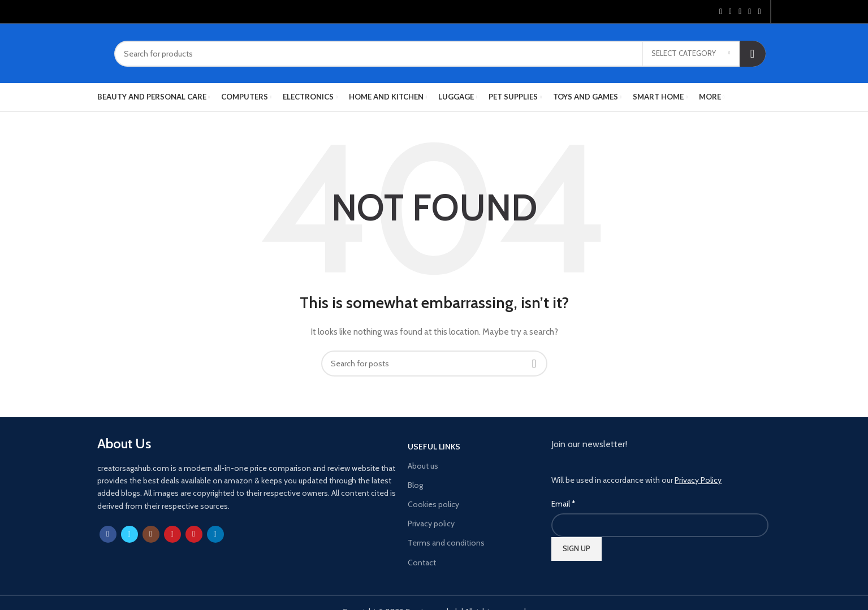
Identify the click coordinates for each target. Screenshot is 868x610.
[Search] (440, 54)
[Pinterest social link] (740, 12)
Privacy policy (431, 524)
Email (563, 504)
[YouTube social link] (172, 534)
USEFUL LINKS (434, 447)
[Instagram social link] (151, 534)
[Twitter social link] (730, 12)
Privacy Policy (698, 480)
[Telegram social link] (759, 12)
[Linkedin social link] (750, 12)
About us (423, 466)
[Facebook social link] (721, 12)
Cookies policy (433, 504)
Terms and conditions (446, 543)
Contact (422, 563)
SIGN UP (576, 548)
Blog (415, 485)
